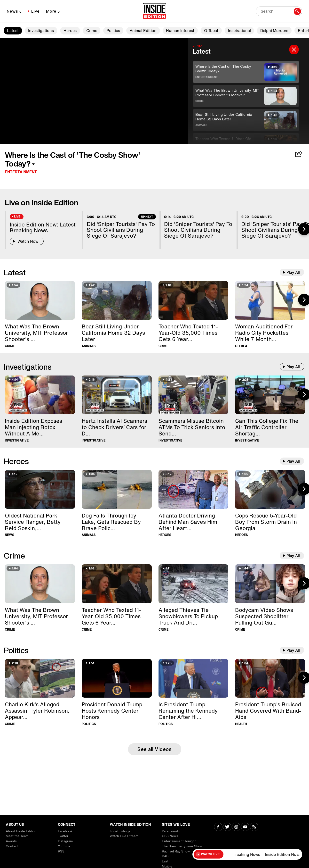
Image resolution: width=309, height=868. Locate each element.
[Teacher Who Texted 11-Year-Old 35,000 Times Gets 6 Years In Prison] (194, 300)
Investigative (17, 440)
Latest (13, 31)
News (12, 11)
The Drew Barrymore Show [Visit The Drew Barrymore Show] (182, 846)
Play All (293, 272)
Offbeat (211, 31)
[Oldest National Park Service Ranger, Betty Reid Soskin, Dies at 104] (40, 489)
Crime (92, 31)
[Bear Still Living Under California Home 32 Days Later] (117, 300)
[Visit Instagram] (236, 827)
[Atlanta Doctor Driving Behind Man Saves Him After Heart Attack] (194, 489)
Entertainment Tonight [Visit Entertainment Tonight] (179, 841)
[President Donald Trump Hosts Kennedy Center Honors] (117, 678)
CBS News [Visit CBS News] (170, 836)
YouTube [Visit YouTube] (64, 846)
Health (241, 724)
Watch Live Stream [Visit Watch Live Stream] (124, 836)
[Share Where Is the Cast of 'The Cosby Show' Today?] (299, 154)
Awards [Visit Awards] (11, 841)
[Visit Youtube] (245, 827)
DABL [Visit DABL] (166, 856)
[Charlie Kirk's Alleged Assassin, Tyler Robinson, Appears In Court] (40, 678)
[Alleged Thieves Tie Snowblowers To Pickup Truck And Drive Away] (194, 584)
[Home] (154, 11)
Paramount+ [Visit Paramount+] (171, 831)
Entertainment (206, 77)
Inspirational (239, 31)
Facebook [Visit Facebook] (65, 831)
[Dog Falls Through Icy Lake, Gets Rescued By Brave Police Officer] (117, 489)
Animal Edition (143, 31)
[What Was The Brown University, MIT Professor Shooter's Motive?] (40, 300)
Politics (113, 31)
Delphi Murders (274, 31)
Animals (201, 125)
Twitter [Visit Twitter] (63, 836)
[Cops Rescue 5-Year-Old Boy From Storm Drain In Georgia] (270, 489)
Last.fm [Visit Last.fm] (168, 861)
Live (36, 11)
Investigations (41, 31)
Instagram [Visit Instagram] (65, 841)
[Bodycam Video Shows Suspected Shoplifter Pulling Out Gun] (270, 584)
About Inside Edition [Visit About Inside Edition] (21, 831)
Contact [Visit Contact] (12, 846)
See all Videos (154, 749)
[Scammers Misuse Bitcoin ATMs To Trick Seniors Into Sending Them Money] (194, 395)
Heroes (70, 31)
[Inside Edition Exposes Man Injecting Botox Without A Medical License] (40, 395)
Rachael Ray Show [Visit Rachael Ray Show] (176, 851)
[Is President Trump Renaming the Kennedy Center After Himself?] (194, 678)
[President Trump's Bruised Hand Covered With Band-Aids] (270, 678)
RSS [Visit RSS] (61, 851)
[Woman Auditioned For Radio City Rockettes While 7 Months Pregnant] (270, 300)
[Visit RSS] (254, 827)
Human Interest (180, 31)
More (51, 11)
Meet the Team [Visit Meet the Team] (17, 836)
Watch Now (27, 241)
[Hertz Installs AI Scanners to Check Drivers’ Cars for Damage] (117, 395)
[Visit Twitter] (227, 827)
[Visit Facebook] (218, 827)
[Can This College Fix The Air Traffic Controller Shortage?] (270, 395)
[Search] (279, 11)
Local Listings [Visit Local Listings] (120, 831)
